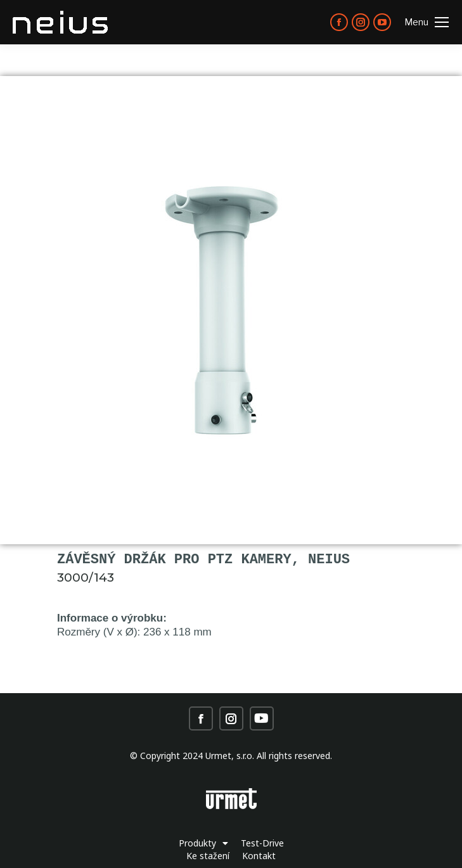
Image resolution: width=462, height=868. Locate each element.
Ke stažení (208, 856)
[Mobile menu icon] (427, 22)
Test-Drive (262, 843)
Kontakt (259, 856)
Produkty (203, 843)
